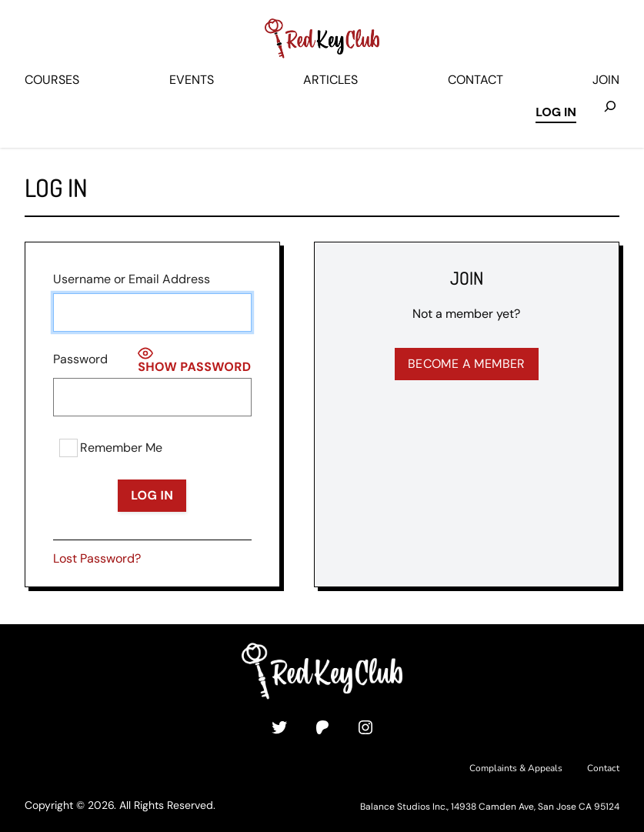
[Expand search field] (610, 113)
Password (80, 359)
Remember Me (111, 448)
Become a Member (467, 364)
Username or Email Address (132, 279)
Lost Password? (97, 558)
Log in (556, 112)
